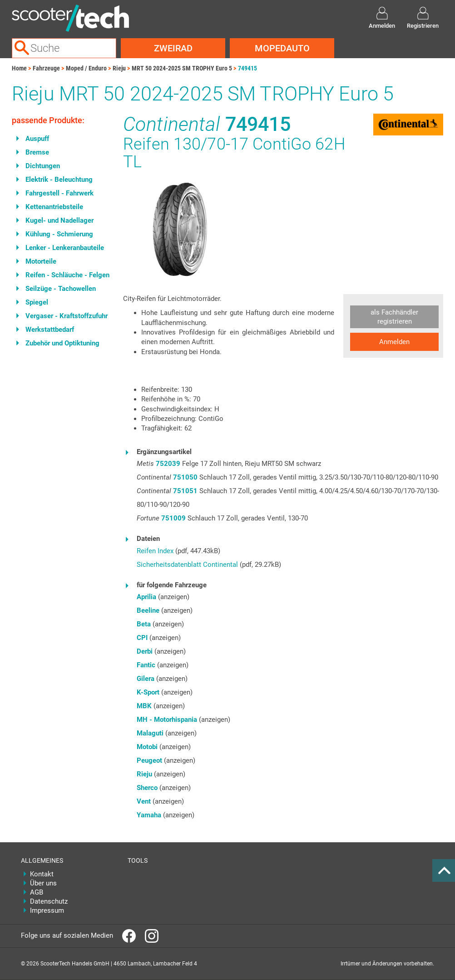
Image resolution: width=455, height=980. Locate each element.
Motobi (147, 747)
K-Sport (148, 692)
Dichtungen (43, 166)
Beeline (148, 610)
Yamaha (149, 815)
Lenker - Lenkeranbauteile (65, 248)
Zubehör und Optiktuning (62, 343)
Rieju (119, 68)
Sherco (147, 788)
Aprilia (146, 597)
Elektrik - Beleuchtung (59, 180)
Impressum (47, 910)
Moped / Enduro (86, 68)
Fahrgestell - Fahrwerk (59, 193)
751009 (173, 518)
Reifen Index (155, 551)
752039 (168, 464)
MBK (144, 706)
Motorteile (41, 261)
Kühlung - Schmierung (59, 234)
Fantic (146, 665)
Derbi (145, 651)
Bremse (37, 152)
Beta (144, 624)
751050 (185, 477)
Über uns (43, 883)
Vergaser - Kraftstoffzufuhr (67, 316)
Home (19, 68)
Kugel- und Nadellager (59, 220)
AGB (37, 892)
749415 (247, 68)
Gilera (146, 679)
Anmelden (394, 342)
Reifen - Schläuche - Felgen (67, 275)
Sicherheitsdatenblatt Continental (187, 565)
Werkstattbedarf (50, 330)
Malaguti (150, 733)
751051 (185, 491)
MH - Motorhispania (167, 720)
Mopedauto (282, 48)
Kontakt (42, 874)
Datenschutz (49, 901)
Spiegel (37, 302)
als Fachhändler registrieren (394, 317)
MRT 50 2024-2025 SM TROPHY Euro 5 (182, 68)
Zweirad (173, 48)
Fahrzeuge (46, 68)
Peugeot (149, 760)
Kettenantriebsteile (54, 207)
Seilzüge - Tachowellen (61, 289)
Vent (144, 801)
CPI (142, 638)
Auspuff (37, 139)
